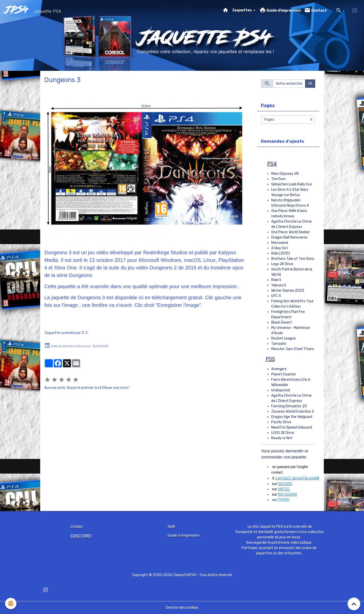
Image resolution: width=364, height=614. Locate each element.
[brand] (33, 10)
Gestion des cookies (182, 608)
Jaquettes (242, 10)
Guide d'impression (280, 10)
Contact (316, 10)
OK (310, 84)
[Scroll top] (354, 604)
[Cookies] (11, 604)
